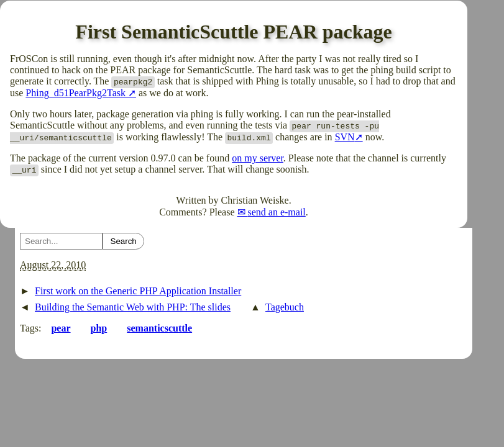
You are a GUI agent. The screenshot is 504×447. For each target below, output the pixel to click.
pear (61, 328)
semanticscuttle (159, 328)
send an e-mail (277, 212)
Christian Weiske (255, 200)
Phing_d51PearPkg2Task (77, 93)
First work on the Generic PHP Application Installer (138, 291)
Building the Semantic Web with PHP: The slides (133, 307)
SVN (345, 137)
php (99, 328)
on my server (258, 158)
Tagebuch (285, 307)
